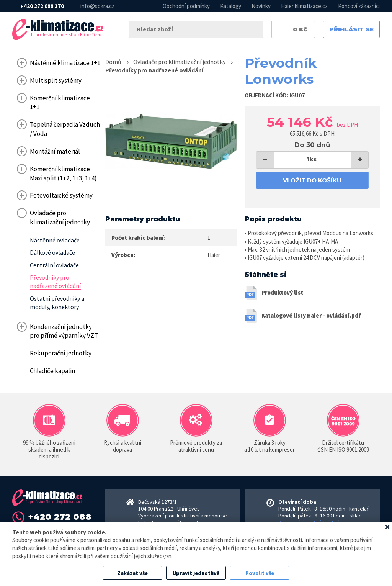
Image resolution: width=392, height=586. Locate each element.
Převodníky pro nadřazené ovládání (154, 70)
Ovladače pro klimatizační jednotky (179, 62)
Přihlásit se (351, 29)
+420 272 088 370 (42, 6)
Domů (113, 62)
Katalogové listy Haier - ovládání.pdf (311, 315)
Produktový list (282, 292)
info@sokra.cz (97, 6)
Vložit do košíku (312, 180)
